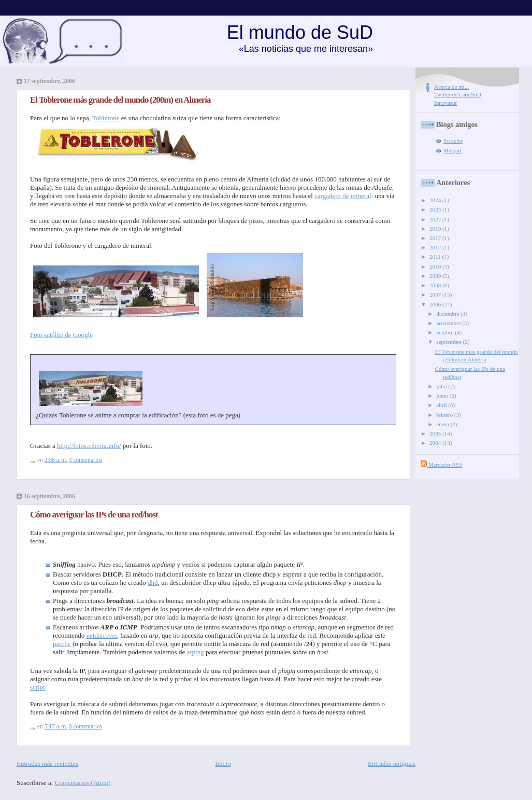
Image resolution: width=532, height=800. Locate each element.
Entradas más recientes (47, 763)
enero (443, 424)
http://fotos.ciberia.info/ (89, 446)
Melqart (452, 150)
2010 (436, 266)
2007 (436, 294)
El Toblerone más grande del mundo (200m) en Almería (120, 100)
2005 (436, 433)
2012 (436, 247)
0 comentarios (85, 726)
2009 (436, 276)
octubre (445, 332)
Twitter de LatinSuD (458, 94)
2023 (436, 209)
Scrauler (453, 141)
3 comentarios (85, 460)
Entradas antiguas (392, 763)
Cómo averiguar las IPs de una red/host (94, 515)
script (38, 687)
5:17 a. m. (56, 726)
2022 (436, 219)
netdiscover (102, 635)
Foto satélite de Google (61, 335)
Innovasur (445, 103)
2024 (436, 200)
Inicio (223, 763)
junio (443, 396)
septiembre (449, 342)
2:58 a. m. (56, 460)
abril (442, 405)
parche (62, 644)
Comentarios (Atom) (83, 783)
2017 (436, 238)
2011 (436, 257)
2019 (436, 229)
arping (195, 652)
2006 (436, 304)
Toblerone (106, 118)
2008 (436, 285)
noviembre (449, 323)
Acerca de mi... (451, 87)
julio (442, 386)
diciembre (448, 314)
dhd (153, 583)
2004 (436, 443)
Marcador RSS (441, 465)
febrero (445, 415)
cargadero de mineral (343, 196)
